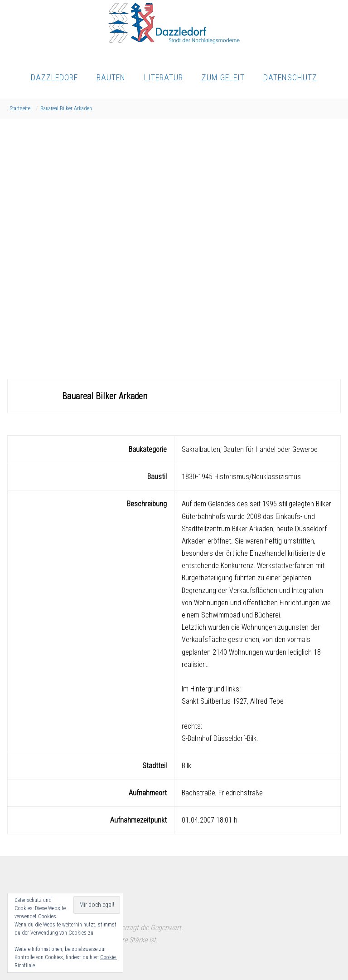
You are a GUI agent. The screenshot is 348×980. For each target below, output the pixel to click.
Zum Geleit (223, 77)
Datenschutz (290, 77)
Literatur (164, 77)
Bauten (111, 77)
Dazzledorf (54, 77)
